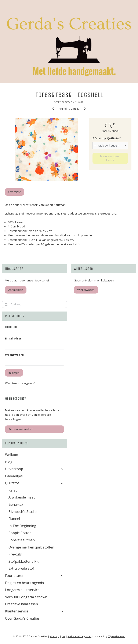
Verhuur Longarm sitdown (26, 597)
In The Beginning (22, 526)
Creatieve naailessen (21, 604)
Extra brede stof (21, 568)
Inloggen (14, 373)
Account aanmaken (21, 429)
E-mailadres (13, 338)
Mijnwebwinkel (117, 636)
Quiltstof (34, 483)
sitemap (55, 636)
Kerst (13, 490)
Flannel (14, 519)
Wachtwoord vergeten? (20, 383)
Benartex (16, 504)
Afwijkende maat (22, 497)
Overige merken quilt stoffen (31, 547)
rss (63, 636)
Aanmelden (16, 290)
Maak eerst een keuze (110, 158)
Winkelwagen (86, 290)
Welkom (12, 455)
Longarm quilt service (22, 590)
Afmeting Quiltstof (107, 138)
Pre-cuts (15, 554)
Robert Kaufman (22, 540)
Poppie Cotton (20, 533)
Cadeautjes (14, 476)
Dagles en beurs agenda (24, 583)
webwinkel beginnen (80, 636)
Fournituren (34, 576)
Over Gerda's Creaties (22, 618)
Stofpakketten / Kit (23, 561)
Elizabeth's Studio (23, 512)
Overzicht (14, 192)
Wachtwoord (14, 355)
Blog (9, 462)
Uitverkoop (34, 469)
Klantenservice (34, 611)
